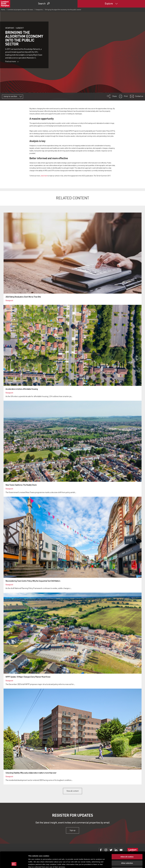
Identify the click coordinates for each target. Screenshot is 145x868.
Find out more (12, 62)
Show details (113, 864)
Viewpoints (39, 10)
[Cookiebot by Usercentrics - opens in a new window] (14, 864)
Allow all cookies (127, 842)
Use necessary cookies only (127, 854)
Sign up (72, 830)
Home (3, 10)
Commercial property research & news (20, 10)
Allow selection (127, 848)
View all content (72, 791)
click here (44, 176)
